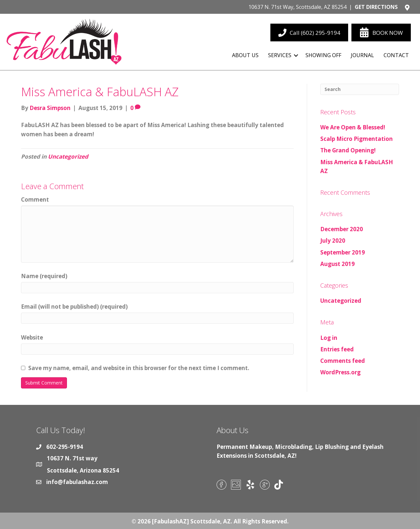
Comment (35, 199)
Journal (362, 55)
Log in (329, 338)
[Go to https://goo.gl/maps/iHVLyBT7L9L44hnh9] (208, 9)
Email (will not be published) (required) (74, 307)
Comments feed (343, 361)
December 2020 (342, 229)
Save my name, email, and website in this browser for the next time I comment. (139, 368)
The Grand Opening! (348, 150)
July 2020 (333, 241)
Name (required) (44, 276)
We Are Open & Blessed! (353, 127)
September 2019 (343, 252)
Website (32, 337)
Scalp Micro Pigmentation (357, 139)
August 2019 (337, 264)
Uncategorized (68, 156)
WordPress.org (340, 372)
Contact (396, 55)
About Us (245, 55)
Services (280, 55)
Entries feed (337, 349)
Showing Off (323, 55)
